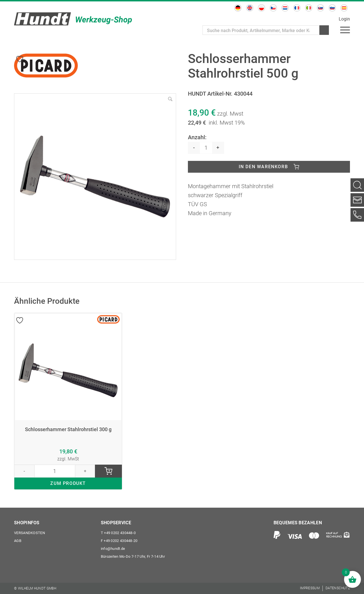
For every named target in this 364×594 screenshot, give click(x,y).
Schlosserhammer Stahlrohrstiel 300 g (68, 429)
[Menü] (345, 30)
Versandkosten (29, 533)
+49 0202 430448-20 (119, 541)
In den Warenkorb (263, 167)
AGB (18, 541)
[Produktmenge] (206, 148)
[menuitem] (238, 8)
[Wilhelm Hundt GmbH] (73, 19)
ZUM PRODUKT (68, 483)
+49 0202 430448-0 (118, 533)
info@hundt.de (113, 549)
